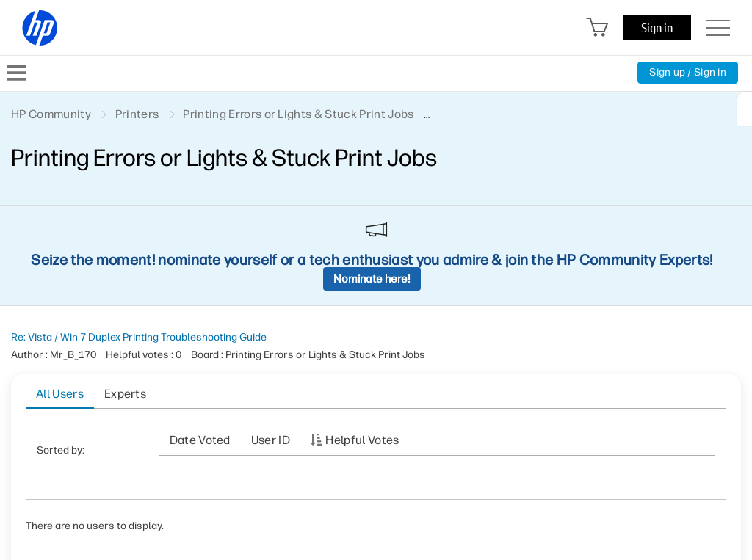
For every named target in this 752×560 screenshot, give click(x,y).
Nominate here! (372, 279)
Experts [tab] (125, 394)
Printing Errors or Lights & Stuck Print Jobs (298, 114)
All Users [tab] (60, 394)
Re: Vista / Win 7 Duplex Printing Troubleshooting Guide (139, 337)
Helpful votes (362, 440)
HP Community (51, 114)
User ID (271, 440)
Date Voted (200, 440)
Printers (137, 114)
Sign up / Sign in (688, 72)
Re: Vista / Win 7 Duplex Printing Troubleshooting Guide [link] (588, 114)
